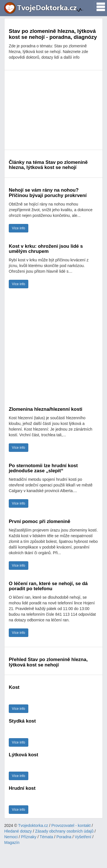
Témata (46, 837)
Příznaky (29, 837)
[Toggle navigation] (99, 5)
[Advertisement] (53, 110)
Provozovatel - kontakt (71, 825)
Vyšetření (83, 837)
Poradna (64, 837)
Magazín (12, 842)
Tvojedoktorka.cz (33, 825)
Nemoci (11, 837)
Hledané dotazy (18, 831)
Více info (19, 228)
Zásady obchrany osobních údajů (64, 831)
